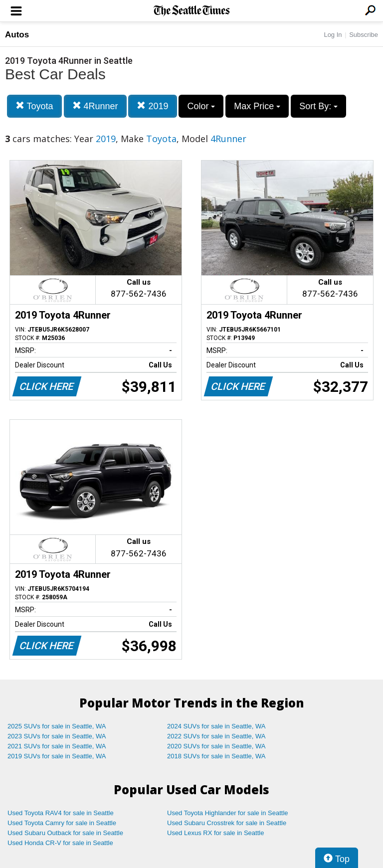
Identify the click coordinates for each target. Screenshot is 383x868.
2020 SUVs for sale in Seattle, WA (216, 746)
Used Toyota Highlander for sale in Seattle (228, 813)
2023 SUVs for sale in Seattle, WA (57, 736)
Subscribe (364, 35)
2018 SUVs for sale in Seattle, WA (216, 756)
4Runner (95, 106)
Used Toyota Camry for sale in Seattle (62, 823)
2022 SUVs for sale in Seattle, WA (216, 736)
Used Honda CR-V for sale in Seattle (60, 843)
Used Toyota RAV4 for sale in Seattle (61, 813)
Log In (333, 35)
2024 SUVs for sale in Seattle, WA (216, 726)
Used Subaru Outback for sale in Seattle (65, 833)
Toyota (34, 106)
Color (201, 106)
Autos (17, 35)
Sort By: (318, 106)
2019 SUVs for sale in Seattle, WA (57, 756)
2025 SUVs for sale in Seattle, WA (57, 726)
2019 (152, 106)
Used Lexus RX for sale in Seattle (215, 833)
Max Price (257, 106)
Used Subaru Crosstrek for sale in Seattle (227, 823)
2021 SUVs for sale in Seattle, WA (57, 746)
